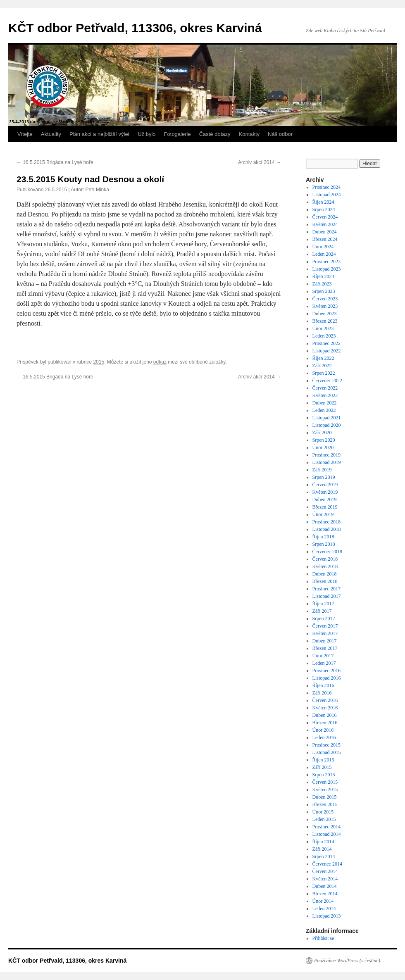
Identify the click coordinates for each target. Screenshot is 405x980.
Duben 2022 (325, 403)
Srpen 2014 (324, 856)
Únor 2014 (323, 901)
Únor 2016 (323, 730)
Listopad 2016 (327, 678)
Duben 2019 (325, 500)
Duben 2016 (325, 715)
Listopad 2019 (327, 462)
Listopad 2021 (327, 418)
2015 (99, 362)
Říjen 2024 (323, 202)
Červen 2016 (325, 700)
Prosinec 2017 (326, 589)
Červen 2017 (325, 626)
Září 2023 (322, 284)
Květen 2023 (325, 306)
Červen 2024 (325, 217)
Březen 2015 (325, 804)
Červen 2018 (325, 559)
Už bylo (147, 134)
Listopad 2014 (327, 834)
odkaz (160, 362)
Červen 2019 (325, 485)
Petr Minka (97, 190)
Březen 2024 (325, 239)
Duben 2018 (325, 574)
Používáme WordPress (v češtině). (348, 961)
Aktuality (51, 134)
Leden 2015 (324, 819)
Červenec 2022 (327, 381)
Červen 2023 (325, 299)
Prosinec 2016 (326, 671)
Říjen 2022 (323, 358)
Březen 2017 (325, 648)
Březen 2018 (325, 581)
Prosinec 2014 (326, 827)
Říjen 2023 (323, 276)
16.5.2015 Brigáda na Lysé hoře (55, 162)
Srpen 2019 (324, 477)
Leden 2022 (324, 410)
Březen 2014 (325, 894)
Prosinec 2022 (326, 343)
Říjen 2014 (323, 842)
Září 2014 (322, 849)
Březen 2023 (325, 321)
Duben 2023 (325, 314)
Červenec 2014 (327, 864)
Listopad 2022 (327, 351)
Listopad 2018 (327, 529)
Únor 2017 (323, 656)
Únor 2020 (323, 447)
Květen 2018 (325, 566)
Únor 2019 (323, 514)
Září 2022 (322, 366)
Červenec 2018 (327, 552)
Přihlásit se (323, 938)
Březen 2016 (325, 723)
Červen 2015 (325, 782)
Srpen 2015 (324, 775)
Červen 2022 (325, 388)
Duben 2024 (325, 232)
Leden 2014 (324, 909)
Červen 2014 (325, 871)
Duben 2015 (325, 797)
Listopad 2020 (327, 425)
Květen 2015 (325, 790)
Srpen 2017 (324, 618)
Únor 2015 (323, 812)
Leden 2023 (324, 336)
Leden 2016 (324, 737)
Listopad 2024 (327, 195)
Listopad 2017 (327, 596)
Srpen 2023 (324, 291)
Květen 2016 (325, 708)
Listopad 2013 (327, 916)
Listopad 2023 (327, 269)
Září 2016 (322, 693)
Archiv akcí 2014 (260, 162)
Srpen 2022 (324, 373)
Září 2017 (322, 611)
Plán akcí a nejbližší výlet (99, 134)
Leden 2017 (324, 663)
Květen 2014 (325, 879)
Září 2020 (322, 433)
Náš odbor (280, 134)
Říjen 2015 (323, 760)
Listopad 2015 (327, 752)
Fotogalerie (177, 134)
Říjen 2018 (323, 537)
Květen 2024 (325, 224)
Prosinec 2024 (326, 187)
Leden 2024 (324, 254)
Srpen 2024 (324, 209)
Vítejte (25, 134)
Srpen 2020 (324, 440)
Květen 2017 (325, 633)
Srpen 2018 (324, 544)
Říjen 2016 (323, 685)
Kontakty (249, 134)
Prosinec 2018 (326, 522)
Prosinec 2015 (326, 745)
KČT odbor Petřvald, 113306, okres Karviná (135, 28)
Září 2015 (322, 767)
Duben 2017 (325, 641)
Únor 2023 (323, 328)
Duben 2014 (325, 886)
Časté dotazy (215, 134)
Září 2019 (322, 470)
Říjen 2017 (323, 604)
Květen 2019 (325, 492)
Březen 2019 (325, 507)
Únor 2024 (323, 247)
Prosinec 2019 (326, 455)
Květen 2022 (325, 395)
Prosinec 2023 (326, 262)
